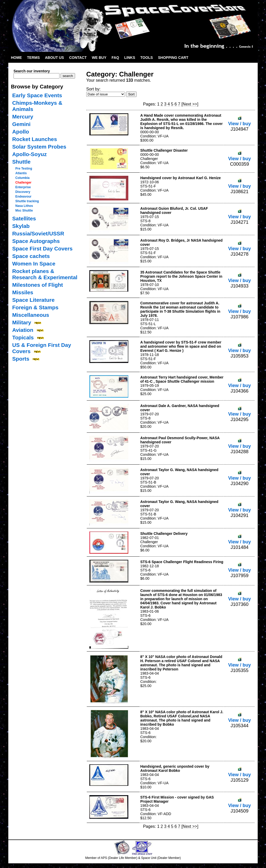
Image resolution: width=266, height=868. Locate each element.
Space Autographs (36, 241)
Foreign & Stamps (35, 307)
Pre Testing (24, 169)
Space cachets (31, 256)
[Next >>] (190, 104)
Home (16, 58)
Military (22, 322)
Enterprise (23, 187)
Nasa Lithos (24, 206)
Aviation (23, 330)
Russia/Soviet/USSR (38, 233)
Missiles (23, 292)
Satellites (24, 218)
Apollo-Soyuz (29, 154)
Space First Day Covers (42, 248)
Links (130, 58)
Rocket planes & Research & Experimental (45, 274)
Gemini (21, 124)
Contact (78, 58)
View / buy (240, 121)
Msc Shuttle (24, 211)
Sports (21, 359)
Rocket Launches (35, 139)
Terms (33, 58)
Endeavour (23, 197)
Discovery (23, 192)
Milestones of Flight (38, 285)
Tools (147, 58)
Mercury (23, 117)
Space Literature (33, 300)
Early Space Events (37, 95)
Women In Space (34, 264)
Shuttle (21, 162)
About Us (54, 58)
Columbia (22, 178)
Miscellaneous (31, 315)
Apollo (21, 132)
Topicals (23, 337)
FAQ (115, 58)
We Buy (99, 58)
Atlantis (21, 173)
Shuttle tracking (27, 201)
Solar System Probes (39, 147)
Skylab (21, 226)
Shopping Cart (173, 58)
